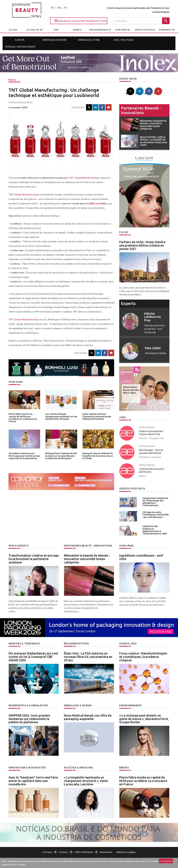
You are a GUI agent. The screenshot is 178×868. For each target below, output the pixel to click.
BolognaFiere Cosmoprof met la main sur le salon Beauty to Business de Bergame (61, 456)
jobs (56, 30)
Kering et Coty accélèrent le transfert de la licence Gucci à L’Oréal (98, 456)
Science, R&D (128, 643)
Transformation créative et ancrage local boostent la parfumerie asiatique (34, 559)
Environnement (131, 705)
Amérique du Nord (54, 40)
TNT (75, 311)
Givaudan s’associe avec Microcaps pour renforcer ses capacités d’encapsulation (24, 456)
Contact (63, 852)
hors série (121, 30)
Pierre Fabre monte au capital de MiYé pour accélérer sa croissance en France (23, 418)
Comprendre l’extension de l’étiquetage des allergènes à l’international (155, 502)
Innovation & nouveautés (27, 767)
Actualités (33, 30)
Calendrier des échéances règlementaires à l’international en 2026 (155, 530)
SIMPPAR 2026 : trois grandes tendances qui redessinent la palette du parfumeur (29, 719)
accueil (13, 30)
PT (66, 8)
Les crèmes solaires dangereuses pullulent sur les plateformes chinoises (61, 416)
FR (52, 8)
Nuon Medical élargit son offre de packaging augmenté (88, 717)
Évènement (165, 30)
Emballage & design (78, 705)
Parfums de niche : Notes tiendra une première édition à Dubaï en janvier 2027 (142, 245)
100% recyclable (97, 203)
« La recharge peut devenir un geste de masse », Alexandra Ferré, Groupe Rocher (144, 719)
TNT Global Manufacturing (83, 178)
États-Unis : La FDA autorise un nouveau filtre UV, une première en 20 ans (88, 657)
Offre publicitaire (84, 852)
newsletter (106, 852)
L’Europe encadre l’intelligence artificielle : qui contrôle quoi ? (156, 515)
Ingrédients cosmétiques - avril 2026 (141, 557)
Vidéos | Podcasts (145, 30)
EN (59, 8)
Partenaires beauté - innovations (141, 110)
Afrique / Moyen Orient (20, 47)
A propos (47, 852)
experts (77, 30)
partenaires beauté (100, 30)
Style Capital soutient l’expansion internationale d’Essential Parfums (97, 416)
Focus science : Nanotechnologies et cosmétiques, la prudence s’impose (143, 657)
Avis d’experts (19, 546)
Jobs (122, 417)
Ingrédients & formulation (28, 705)
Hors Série (127, 546)
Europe (20, 40)
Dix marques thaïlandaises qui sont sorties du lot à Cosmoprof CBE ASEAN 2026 (33, 657)
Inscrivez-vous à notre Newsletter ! (81, 21)
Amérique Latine (89, 40)
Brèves (12, 80)
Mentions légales (126, 852)
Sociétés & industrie (78, 767)
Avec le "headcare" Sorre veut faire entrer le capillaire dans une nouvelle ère (33, 781)
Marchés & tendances (24, 643)
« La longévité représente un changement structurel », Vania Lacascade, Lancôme (86, 781)
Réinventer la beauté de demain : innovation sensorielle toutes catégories (87, 559)
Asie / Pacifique (124, 40)
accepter (166, 861)
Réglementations (76, 643)
